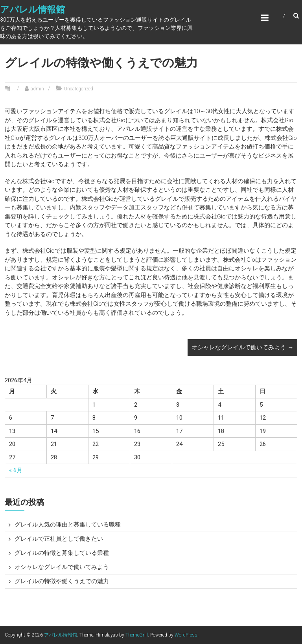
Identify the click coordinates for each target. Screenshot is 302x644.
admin (37, 89)
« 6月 (16, 470)
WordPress (186, 635)
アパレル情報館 (32, 10)
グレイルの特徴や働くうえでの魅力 (62, 581)
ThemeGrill (137, 635)
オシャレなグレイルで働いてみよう (242, 347)
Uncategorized (79, 89)
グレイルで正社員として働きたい (59, 539)
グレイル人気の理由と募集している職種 (68, 525)
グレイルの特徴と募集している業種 (62, 553)
